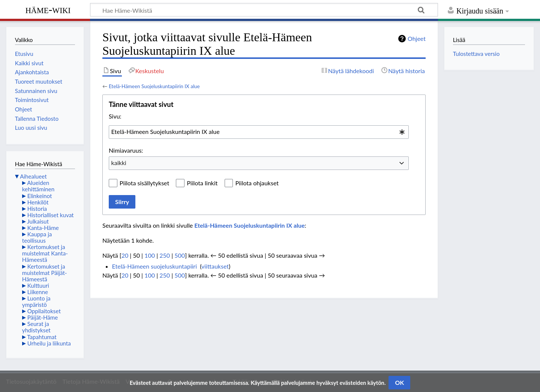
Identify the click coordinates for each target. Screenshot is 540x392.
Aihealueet (33, 176)
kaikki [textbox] (119, 163)
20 (125, 255)
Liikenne (38, 292)
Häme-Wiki (48, 9)
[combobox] (259, 132)
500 (180, 255)
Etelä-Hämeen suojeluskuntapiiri (154, 266)
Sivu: (115, 116)
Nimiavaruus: (126, 150)
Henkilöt (38, 202)
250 (165, 255)
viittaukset (215, 266)
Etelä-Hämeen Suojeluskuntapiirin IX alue (154, 86)
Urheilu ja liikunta (49, 343)
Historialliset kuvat (51, 215)
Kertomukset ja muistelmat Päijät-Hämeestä (45, 273)
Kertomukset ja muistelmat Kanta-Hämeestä (45, 253)
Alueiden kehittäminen (38, 186)
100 (150, 255)
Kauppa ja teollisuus (37, 237)
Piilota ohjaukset (257, 183)
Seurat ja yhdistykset (36, 327)
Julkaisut (38, 221)
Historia (37, 209)
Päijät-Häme (43, 317)
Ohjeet (417, 38)
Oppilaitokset (44, 311)
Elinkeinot (40, 196)
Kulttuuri (38, 285)
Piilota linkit (202, 183)
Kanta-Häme (43, 228)
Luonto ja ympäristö (36, 301)
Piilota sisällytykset (144, 183)
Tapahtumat (42, 337)
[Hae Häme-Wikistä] (264, 10)
